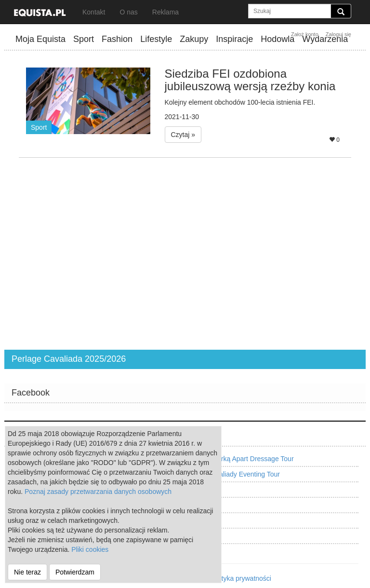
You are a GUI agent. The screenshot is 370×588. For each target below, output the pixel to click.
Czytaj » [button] (183, 135)
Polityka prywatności (241, 578)
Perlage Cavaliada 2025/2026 (69, 359)
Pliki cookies (90, 549)
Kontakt (94, 12)
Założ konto (305, 34)
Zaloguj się (338, 34)
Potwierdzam (75, 572)
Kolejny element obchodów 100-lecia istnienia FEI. (240, 102)
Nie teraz (27, 572)
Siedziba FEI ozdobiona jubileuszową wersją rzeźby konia (250, 80)
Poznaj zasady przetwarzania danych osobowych (98, 492)
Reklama (165, 12)
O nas (128, 12)
